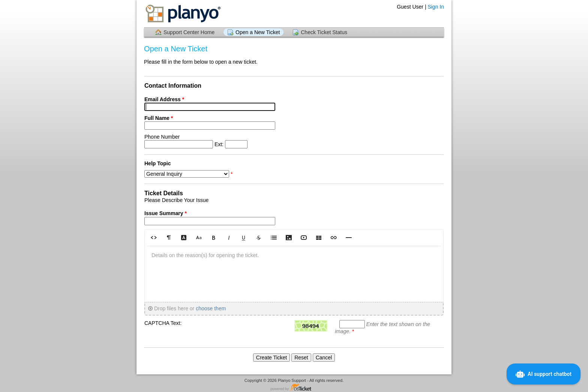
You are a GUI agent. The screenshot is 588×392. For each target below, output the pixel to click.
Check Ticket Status (324, 32)
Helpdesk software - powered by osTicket (294, 388)
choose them (211, 308)
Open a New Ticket (258, 32)
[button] (154, 237)
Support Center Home (189, 32)
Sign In (436, 7)
